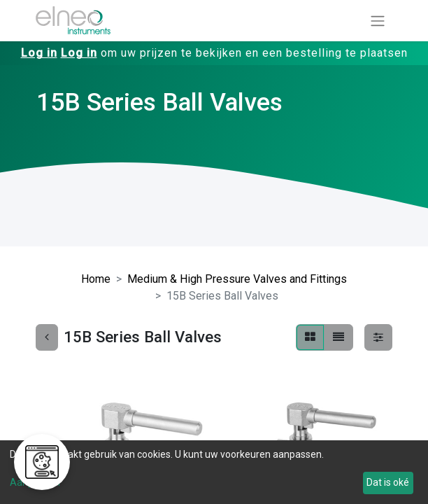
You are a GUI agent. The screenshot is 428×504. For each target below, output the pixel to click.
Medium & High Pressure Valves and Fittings (237, 279)
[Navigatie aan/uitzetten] (378, 21)
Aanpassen (35, 482)
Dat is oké (388, 482)
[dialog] (214, 472)
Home (96, 279)
